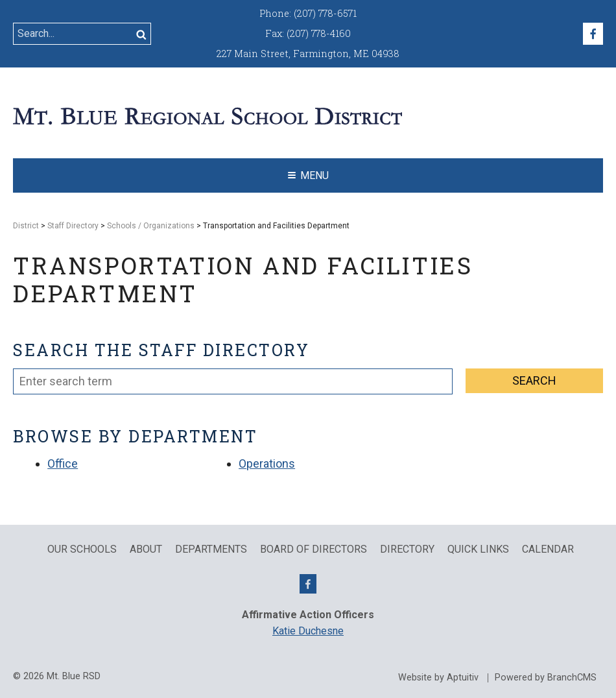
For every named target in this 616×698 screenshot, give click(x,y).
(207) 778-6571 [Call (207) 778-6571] (325, 13)
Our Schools (82, 549)
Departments (211, 549)
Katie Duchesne (308, 631)
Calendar (548, 549)
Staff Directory (73, 226)
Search (534, 380)
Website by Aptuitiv (438, 678)
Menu (308, 175)
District (26, 226)
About (146, 549)
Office (63, 463)
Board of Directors (314, 549)
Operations (267, 463)
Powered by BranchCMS (546, 678)
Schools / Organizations (151, 226)
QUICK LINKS (478, 549)
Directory (407, 549)
